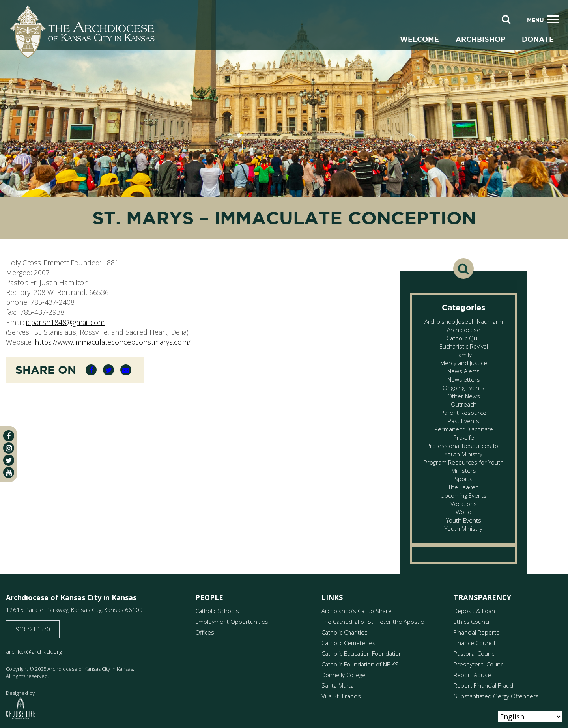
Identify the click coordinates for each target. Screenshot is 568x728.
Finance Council (474, 643)
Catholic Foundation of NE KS (360, 664)
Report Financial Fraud (483, 685)
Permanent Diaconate (464, 429)
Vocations (464, 504)
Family (464, 355)
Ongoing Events (463, 388)
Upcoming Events (464, 495)
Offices (205, 632)
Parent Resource (463, 413)
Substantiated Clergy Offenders (496, 696)
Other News (464, 396)
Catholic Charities (345, 632)
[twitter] (9, 460)
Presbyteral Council (480, 664)
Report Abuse (472, 675)
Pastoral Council (475, 653)
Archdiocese (464, 330)
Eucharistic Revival (464, 346)
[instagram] (9, 448)
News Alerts (463, 371)
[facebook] (9, 436)
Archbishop (480, 39)
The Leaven (463, 487)
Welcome (419, 39)
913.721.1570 (33, 629)
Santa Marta (338, 685)
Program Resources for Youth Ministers (464, 466)
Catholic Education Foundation (362, 653)
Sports (463, 479)
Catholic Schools (217, 611)
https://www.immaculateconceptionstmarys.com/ (113, 342)
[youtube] (9, 472)
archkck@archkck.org (34, 651)
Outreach (464, 404)
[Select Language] (530, 717)
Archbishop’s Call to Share (357, 611)
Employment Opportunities (232, 622)
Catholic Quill (464, 338)
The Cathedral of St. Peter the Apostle (373, 622)
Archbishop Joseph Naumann (464, 321)
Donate (538, 39)
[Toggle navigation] (553, 19)
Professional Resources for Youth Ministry (463, 450)
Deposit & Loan (474, 611)
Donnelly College (344, 675)
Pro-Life (464, 437)
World (463, 512)
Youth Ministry (463, 528)
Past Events (463, 421)
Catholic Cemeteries (348, 643)
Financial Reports (476, 632)
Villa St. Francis (341, 696)
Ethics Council (472, 622)
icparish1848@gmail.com (65, 322)
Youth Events (464, 520)
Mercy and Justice (464, 363)
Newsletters (464, 379)
